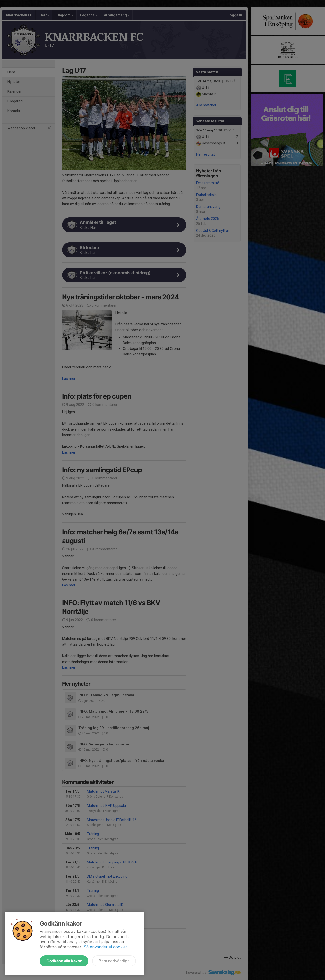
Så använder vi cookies (106, 947)
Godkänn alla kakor (64, 961)
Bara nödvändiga (114, 961)
